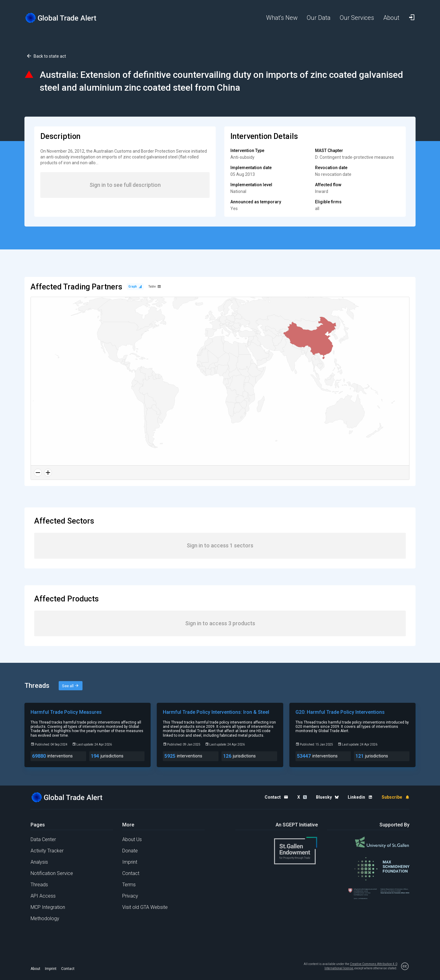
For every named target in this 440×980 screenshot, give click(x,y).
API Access (43, 896)
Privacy (130, 896)
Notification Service (52, 873)
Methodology (45, 918)
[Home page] (66, 18)
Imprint (130, 862)
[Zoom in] (48, 473)
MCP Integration (48, 907)
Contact (131, 873)
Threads (39, 885)
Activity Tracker (47, 851)
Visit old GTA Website (145, 907)
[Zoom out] (38, 473)
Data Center (43, 839)
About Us (132, 839)
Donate (130, 851)
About (35, 969)
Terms (129, 885)
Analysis (39, 862)
